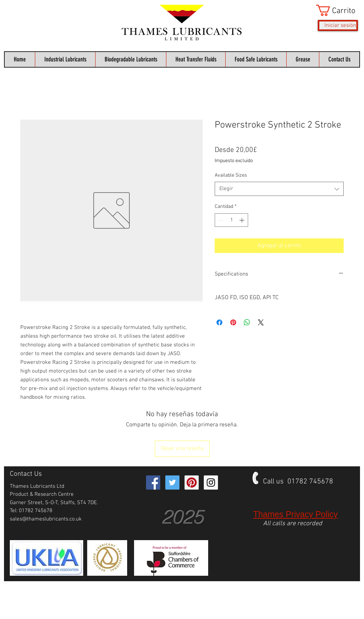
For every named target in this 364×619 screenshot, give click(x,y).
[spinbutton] (231, 220)
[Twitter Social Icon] (172, 483)
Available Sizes (231, 175)
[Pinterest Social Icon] (192, 483)
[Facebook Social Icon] (153, 483)
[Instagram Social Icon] (211, 483)
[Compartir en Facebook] (219, 322)
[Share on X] (261, 322)
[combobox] (279, 189)
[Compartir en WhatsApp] (247, 322)
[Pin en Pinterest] (233, 322)
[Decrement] (220, 220)
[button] (337, 10)
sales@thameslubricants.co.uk (46, 519)
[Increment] (242, 220)
